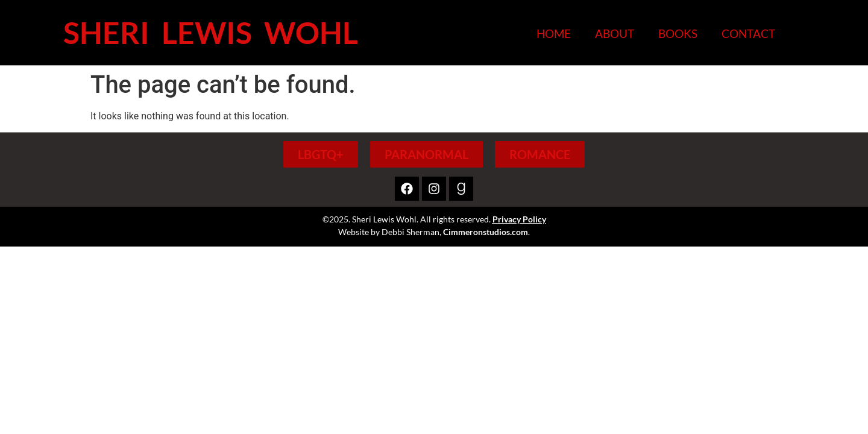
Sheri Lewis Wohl (211, 33)
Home (554, 33)
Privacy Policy (519, 219)
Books (678, 33)
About (615, 33)
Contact (748, 33)
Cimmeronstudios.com (486, 232)
